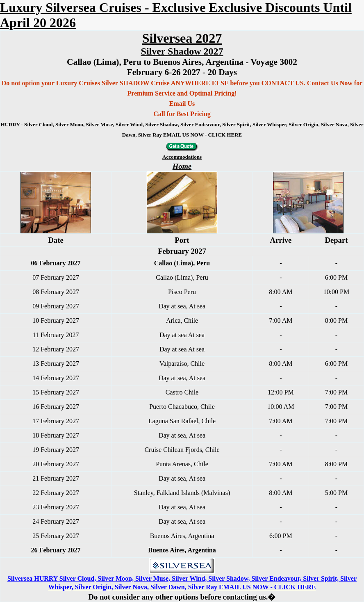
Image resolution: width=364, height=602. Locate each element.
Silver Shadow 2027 (182, 51)
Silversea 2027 (182, 38)
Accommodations (182, 157)
